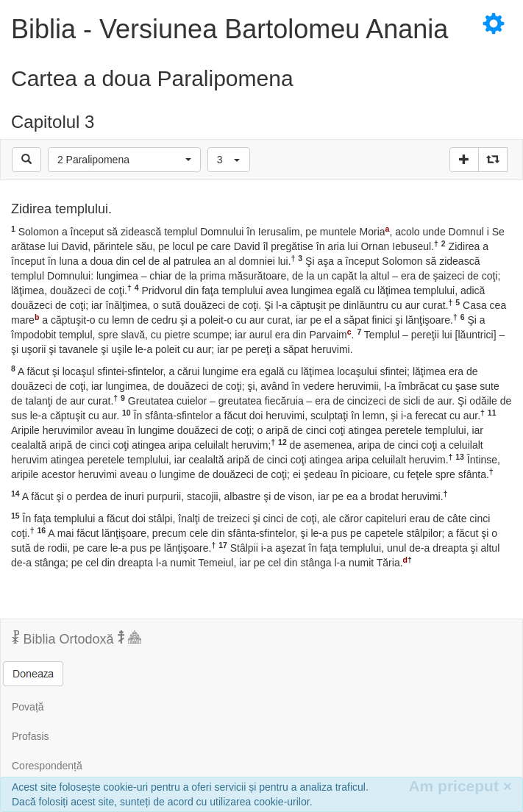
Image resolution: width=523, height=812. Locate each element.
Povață (28, 707)
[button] (124, 160)
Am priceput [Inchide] (460, 786)
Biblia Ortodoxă (77, 638)
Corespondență (47, 766)
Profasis (31, 736)
